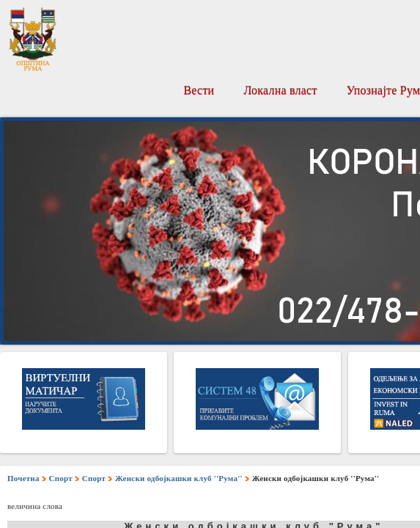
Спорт (61, 478)
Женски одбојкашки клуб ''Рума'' (179, 478)
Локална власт (280, 91)
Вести (199, 91)
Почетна (23, 478)
